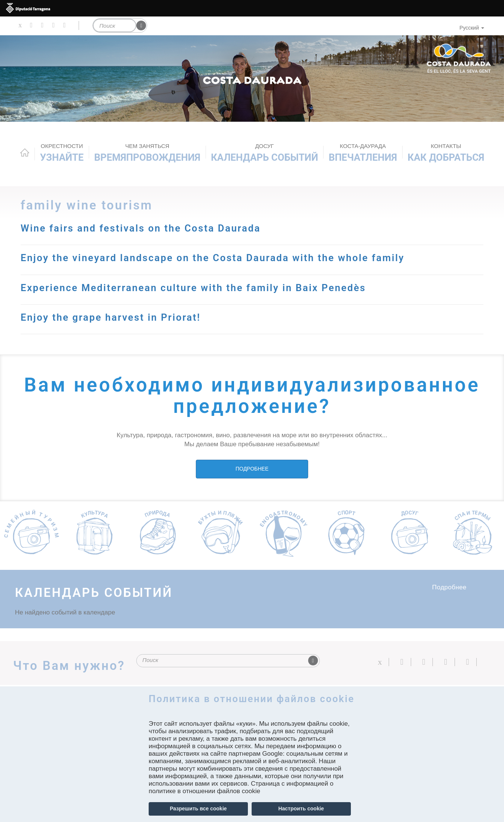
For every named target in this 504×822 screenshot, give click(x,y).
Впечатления (363, 153)
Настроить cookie (301, 809)
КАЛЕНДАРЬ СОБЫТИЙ (264, 153)
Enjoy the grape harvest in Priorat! (111, 317)
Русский (472, 28)
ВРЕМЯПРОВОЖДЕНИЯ (147, 153)
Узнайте (62, 153)
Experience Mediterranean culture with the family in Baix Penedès (193, 288)
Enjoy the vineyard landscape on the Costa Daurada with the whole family (212, 258)
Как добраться (446, 153)
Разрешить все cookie (198, 809)
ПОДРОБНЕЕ (252, 469)
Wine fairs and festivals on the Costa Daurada (141, 228)
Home (25, 152)
